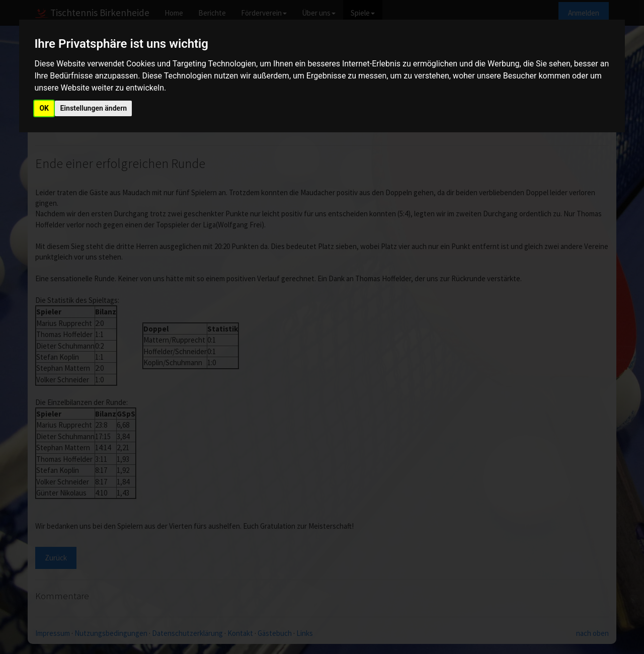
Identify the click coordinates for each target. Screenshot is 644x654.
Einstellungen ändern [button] (93, 108)
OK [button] (44, 108)
